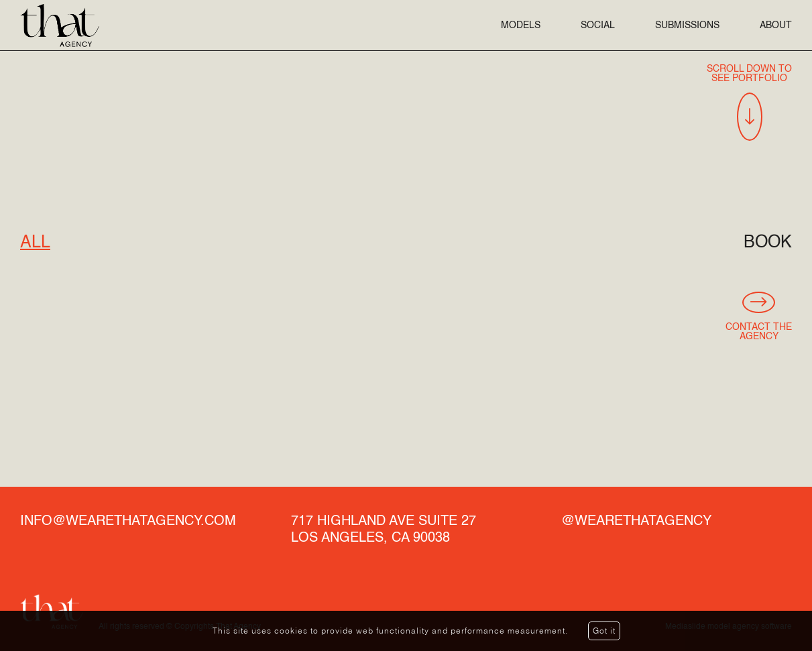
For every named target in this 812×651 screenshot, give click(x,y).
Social (598, 25)
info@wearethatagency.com (128, 522)
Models (521, 25)
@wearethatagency (636, 522)
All (35, 243)
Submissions (687, 25)
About (776, 25)
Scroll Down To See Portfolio (749, 103)
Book (768, 243)
